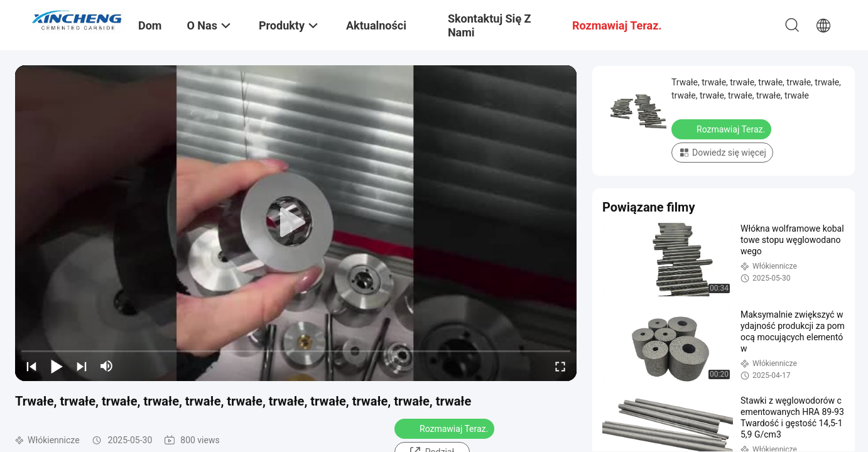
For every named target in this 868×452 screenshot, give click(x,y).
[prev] (31, 366)
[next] (82, 366)
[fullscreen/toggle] (560, 366)
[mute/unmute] (107, 366)
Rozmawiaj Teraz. (446, 428)
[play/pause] (57, 366)
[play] (296, 223)
